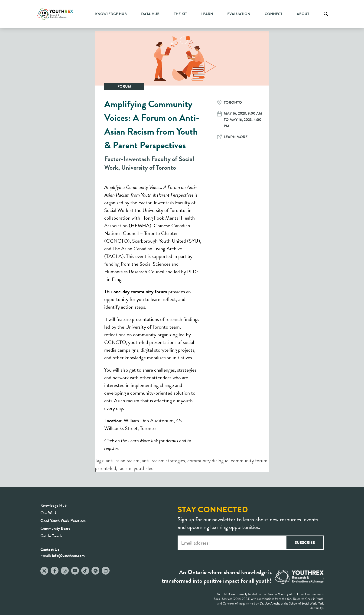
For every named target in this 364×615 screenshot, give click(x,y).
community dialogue (208, 461)
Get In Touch (51, 536)
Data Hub (150, 14)
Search (326, 17)
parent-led (106, 468)
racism (125, 468)
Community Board (55, 528)
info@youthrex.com (68, 555)
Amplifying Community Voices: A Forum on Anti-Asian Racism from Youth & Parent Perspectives (152, 125)
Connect (273, 14)
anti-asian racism (123, 461)
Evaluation (239, 14)
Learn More (236, 137)
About (303, 14)
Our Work (49, 513)
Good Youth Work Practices (63, 521)
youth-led (144, 468)
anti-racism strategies (163, 461)
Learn (207, 14)
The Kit (180, 14)
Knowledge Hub (111, 14)
